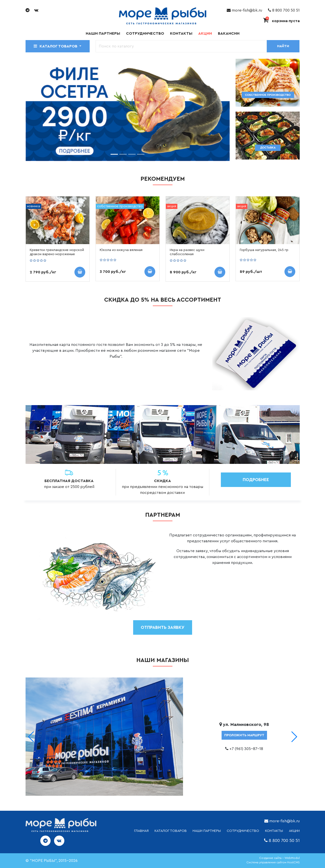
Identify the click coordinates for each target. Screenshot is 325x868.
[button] (294, 737)
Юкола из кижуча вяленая (121, 250)
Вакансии (229, 33)
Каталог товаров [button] (56, 46)
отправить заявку (163, 627)
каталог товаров (171, 831)
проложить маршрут (244, 735)
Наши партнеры (103, 33)
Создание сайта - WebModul (279, 858)
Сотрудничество (145, 33)
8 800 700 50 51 (284, 10)
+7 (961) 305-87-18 (246, 749)
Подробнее (256, 480)
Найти (283, 46)
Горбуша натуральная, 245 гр (264, 250)
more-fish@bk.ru (244, 10)
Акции (205, 33)
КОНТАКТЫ (274, 831)
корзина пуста (281, 21)
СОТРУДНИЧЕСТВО (243, 831)
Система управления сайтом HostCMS (273, 862)
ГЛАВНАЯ (141, 831)
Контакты (181, 33)
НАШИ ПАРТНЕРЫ (207, 831)
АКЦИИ (294, 831)
